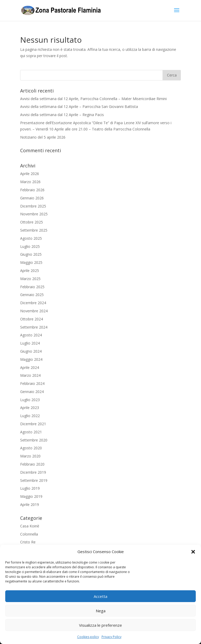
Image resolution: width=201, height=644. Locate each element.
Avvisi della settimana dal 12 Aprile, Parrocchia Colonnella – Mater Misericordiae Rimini (93, 99)
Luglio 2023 (30, 400)
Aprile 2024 (30, 367)
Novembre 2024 (34, 311)
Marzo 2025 (30, 279)
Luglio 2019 (30, 488)
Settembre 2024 (34, 327)
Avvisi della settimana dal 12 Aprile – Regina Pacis (62, 115)
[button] (193, 552)
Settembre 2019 (34, 480)
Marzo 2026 (30, 182)
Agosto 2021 (31, 432)
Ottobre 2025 (32, 222)
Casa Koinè (30, 526)
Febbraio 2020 (32, 464)
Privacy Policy (111, 637)
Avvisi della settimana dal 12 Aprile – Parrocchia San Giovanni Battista (79, 107)
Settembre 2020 (34, 440)
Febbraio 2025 (32, 287)
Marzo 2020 (30, 456)
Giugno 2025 (31, 254)
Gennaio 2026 (32, 198)
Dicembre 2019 (33, 472)
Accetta (100, 596)
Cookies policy (88, 637)
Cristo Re (28, 542)
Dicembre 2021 (33, 424)
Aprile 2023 (30, 408)
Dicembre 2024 (33, 303)
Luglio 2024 (30, 343)
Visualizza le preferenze (100, 625)
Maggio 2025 (31, 262)
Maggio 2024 (31, 359)
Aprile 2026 (30, 174)
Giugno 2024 (31, 351)
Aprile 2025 (30, 271)
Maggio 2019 (31, 496)
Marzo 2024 (30, 375)
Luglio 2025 (30, 246)
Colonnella (29, 534)
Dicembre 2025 (33, 206)
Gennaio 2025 (32, 295)
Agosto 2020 (31, 448)
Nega (101, 611)
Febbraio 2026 (32, 190)
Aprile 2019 (30, 504)
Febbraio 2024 (32, 383)
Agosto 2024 (31, 335)
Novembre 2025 (34, 214)
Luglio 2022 (30, 416)
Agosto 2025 (31, 238)
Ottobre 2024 (32, 319)
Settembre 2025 (34, 230)
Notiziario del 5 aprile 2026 (43, 137)
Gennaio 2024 (32, 392)
